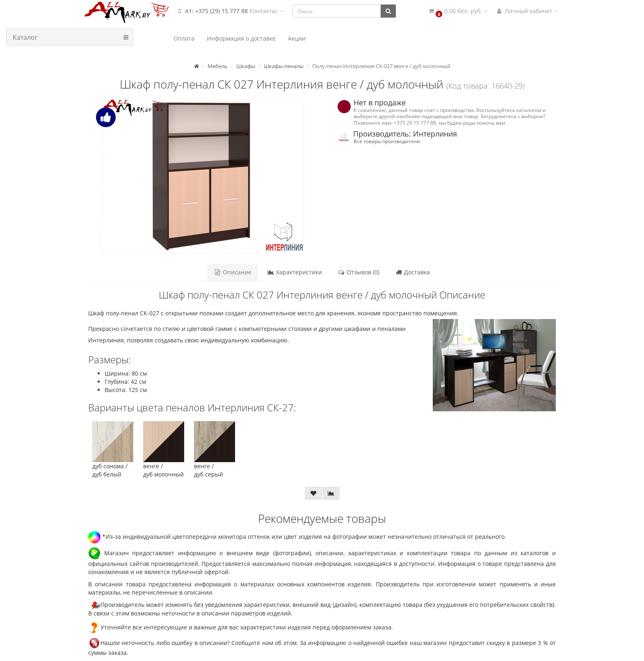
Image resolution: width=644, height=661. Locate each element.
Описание (233, 272)
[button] (457, 11)
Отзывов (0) (359, 272)
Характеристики (295, 272)
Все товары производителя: (387, 141)
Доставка (412, 272)
